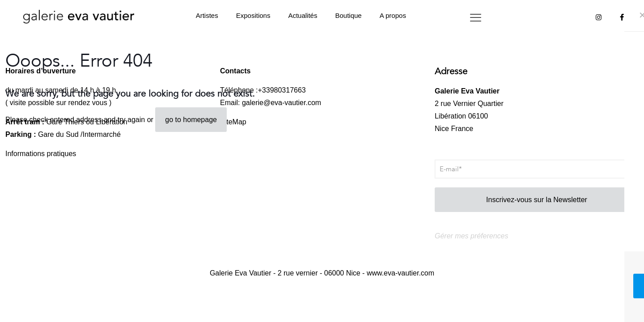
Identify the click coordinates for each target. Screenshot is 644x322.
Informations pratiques (41, 154)
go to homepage (191, 120)
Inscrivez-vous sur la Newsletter (537, 200)
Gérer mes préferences (472, 236)
